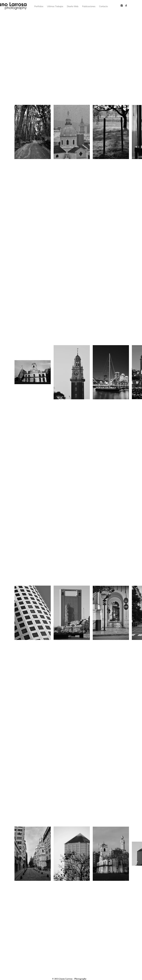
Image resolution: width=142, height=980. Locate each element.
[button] (39, 6)
